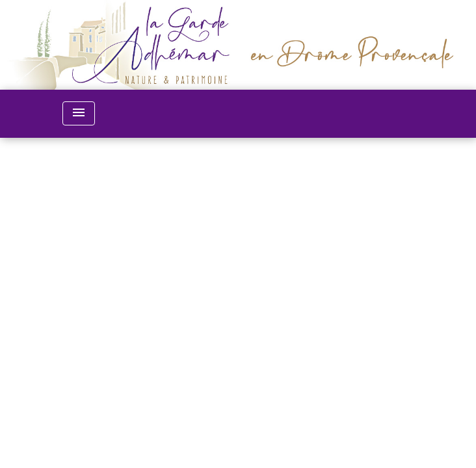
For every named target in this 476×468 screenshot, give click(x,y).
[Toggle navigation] (79, 113)
